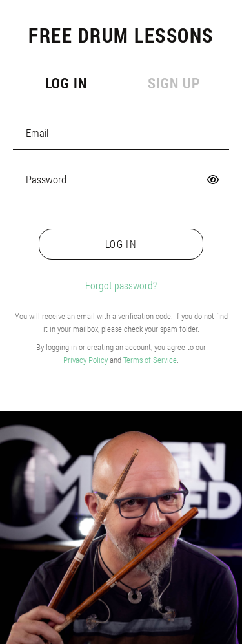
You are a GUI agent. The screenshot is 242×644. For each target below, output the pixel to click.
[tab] (65, 84)
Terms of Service (150, 360)
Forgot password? (121, 285)
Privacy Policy (86, 360)
